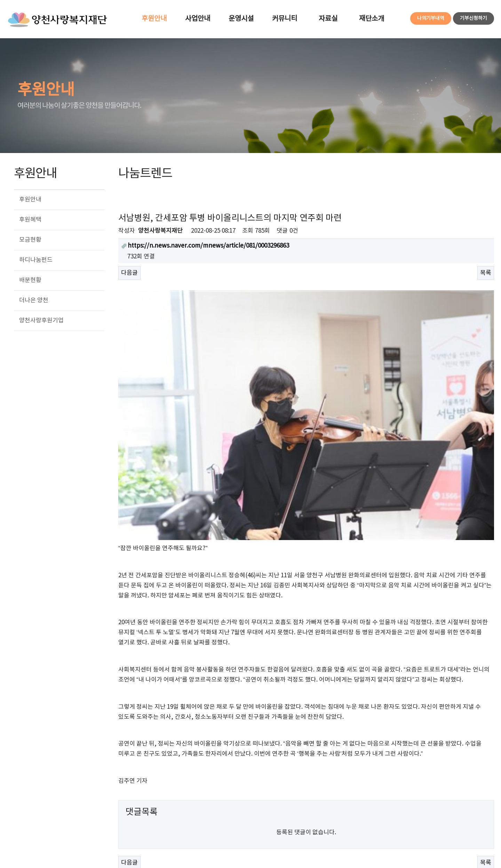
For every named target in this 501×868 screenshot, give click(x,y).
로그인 (368, 817)
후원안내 (154, 19)
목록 (486, 273)
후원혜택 (30, 220)
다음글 (129, 273)
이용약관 (17, 818)
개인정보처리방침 (60, 818)
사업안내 (198, 19)
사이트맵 (415, 817)
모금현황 (30, 240)
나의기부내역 (431, 18)
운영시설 (241, 19)
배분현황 (30, 280)
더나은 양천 (34, 300)
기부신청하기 (474, 18)
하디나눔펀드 (36, 260)
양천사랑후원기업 (41, 321)
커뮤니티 (285, 19)
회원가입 (390, 817)
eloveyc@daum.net (133, 845)
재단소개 (372, 19)
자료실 (328, 19)
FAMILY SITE (464, 818)
